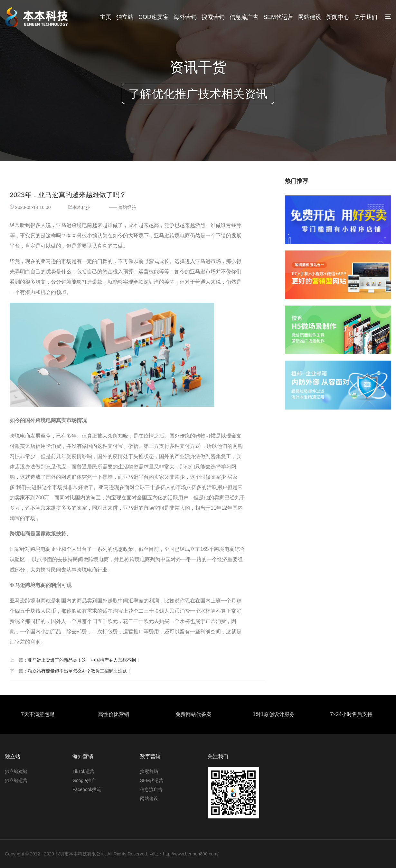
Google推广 (84, 780)
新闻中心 (338, 17)
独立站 (125, 17)
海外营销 (185, 17)
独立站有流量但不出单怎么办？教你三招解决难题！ (80, 671)
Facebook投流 (87, 789)
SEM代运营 (278, 17)
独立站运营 (16, 780)
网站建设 (310, 17)
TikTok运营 (83, 771)
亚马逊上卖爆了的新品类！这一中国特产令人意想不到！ (84, 660)
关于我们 (366, 17)
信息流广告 (244, 17)
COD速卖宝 (154, 17)
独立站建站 (16, 771)
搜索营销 (213, 17)
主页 (106, 17)
